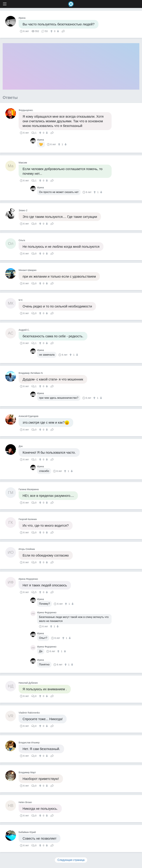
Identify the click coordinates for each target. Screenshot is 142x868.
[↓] (58, 31)
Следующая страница (71, 860)
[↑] (52, 31)
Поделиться (63, 31)
